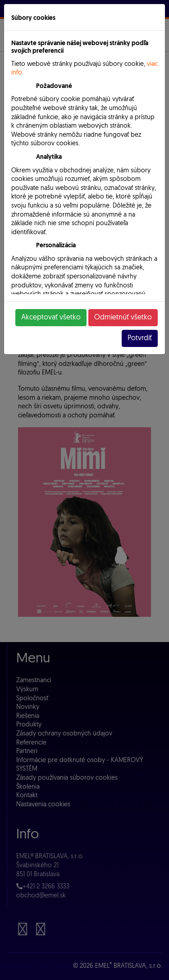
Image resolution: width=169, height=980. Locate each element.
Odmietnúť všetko (123, 318)
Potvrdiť (140, 338)
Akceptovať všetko (51, 318)
